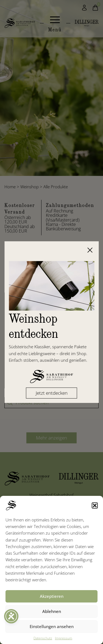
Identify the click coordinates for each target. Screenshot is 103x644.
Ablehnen (52, 611)
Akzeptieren (52, 596)
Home (10, 187)
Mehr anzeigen (51, 438)
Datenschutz (43, 638)
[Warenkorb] (95, 8)
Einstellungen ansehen (52, 626)
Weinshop (30, 187)
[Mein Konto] (84, 8)
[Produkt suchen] (51, 403)
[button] (95, 505)
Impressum (64, 638)
